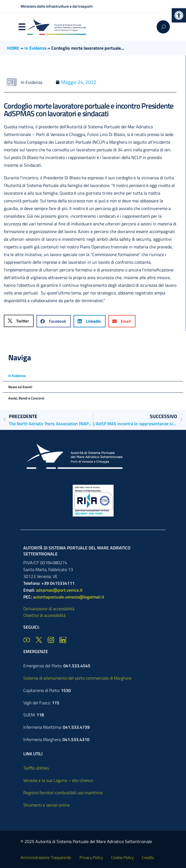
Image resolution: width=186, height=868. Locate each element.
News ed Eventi (20, 387)
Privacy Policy (91, 857)
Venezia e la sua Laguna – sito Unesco (58, 780)
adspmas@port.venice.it (59, 590)
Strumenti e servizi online (46, 805)
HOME (13, 48)
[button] (179, 15)
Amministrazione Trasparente (46, 857)
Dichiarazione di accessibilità (49, 609)
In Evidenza (35, 48)
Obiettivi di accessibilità (44, 615)
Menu (22, 27)
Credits (148, 857)
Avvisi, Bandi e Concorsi (26, 398)
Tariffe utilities (36, 768)
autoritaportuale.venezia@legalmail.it (69, 597)
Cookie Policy (122, 857)
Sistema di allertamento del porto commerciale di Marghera (77, 678)
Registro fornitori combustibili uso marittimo (63, 793)
